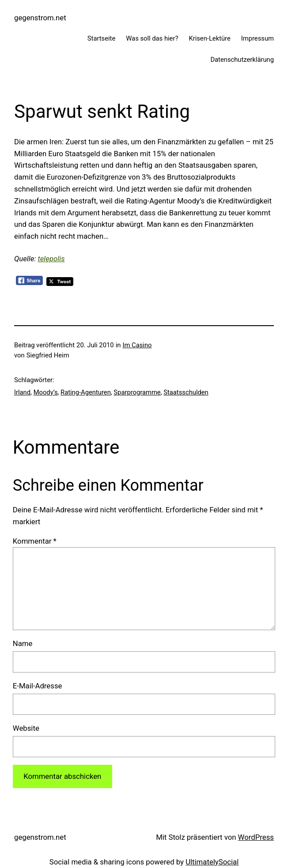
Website (26, 728)
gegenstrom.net (40, 18)
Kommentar (35, 541)
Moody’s (46, 392)
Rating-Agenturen (86, 392)
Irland (22, 392)
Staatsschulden (186, 392)
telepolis (51, 259)
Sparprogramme (137, 392)
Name (23, 643)
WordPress (256, 837)
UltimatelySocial (212, 862)
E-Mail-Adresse (38, 686)
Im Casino (137, 345)
